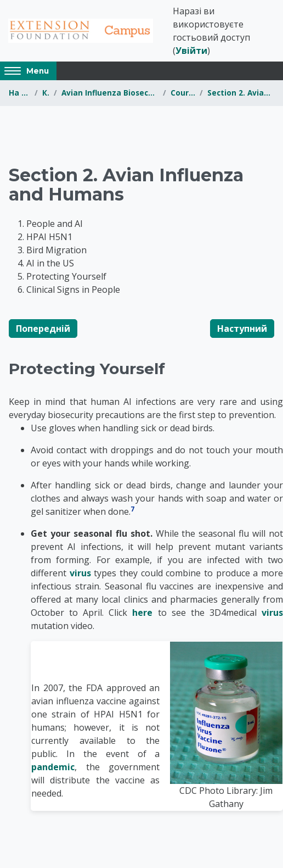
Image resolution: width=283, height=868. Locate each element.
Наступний (242, 329)
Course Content (183, 93)
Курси (46, 93)
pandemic (53, 767)
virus (80, 573)
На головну (19, 93)
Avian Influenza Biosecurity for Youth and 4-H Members (110, 93)
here (142, 613)
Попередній (43, 329)
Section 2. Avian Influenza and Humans (241, 93)
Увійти (191, 51)
